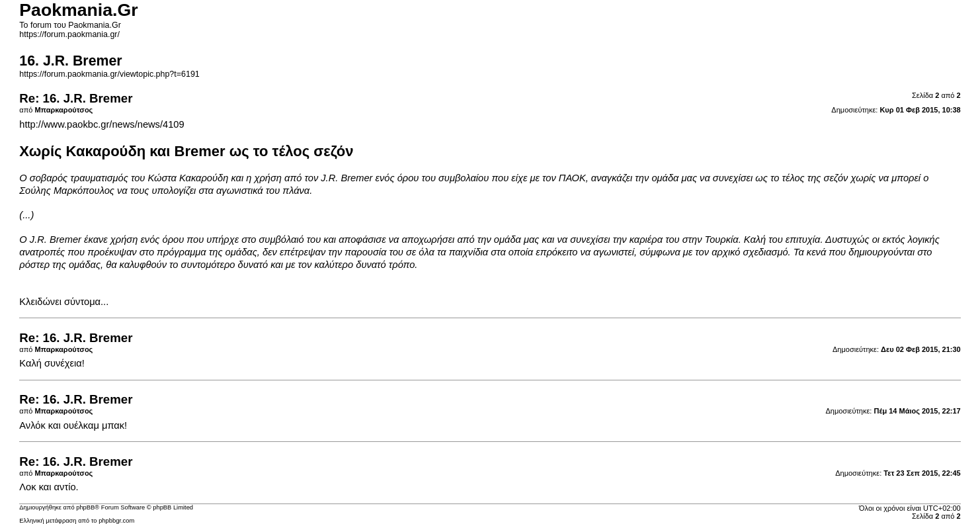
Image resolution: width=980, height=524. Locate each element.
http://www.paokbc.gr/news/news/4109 (102, 124)
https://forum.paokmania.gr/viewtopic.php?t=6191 (109, 74)
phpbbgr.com (116, 521)
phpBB (85, 507)
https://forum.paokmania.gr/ (69, 34)
